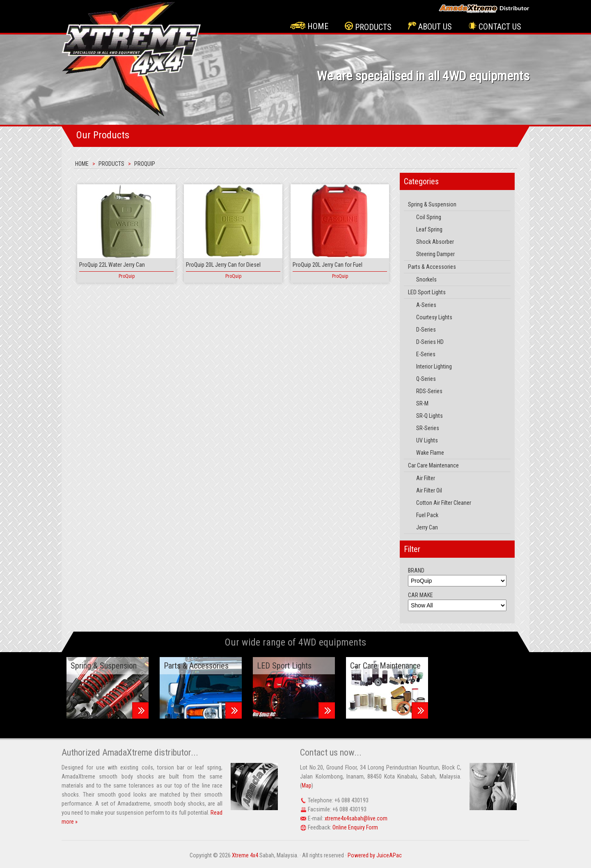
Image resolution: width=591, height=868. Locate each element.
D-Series (426, 330)
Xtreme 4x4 (245, 855)
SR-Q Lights (430, 416)
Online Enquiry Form (355, 827)
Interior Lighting (434, 366)
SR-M (422, 403)
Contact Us (495, 27)
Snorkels (426, 279)
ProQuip (145, 164)
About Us (430, 27)
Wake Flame (430, 453)
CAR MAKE (420, 595)
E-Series (426, 354)
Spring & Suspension (432, 204)
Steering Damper (435, 254)
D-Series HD (430, 342)
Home (309, 26)
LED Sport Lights (427, 292)
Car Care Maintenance (433, 465)
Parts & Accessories (432, 267)
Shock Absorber (435, 242)
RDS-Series (429, 391)
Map (307, 786)
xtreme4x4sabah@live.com (356, 818)
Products (368, 27)
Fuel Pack (427, 515)
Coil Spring (429, 217)
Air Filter (426, 478)
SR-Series (428, 428)
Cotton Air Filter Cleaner (444, 503)
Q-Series (426, 379)
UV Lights (427, 440)
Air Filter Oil (429, 490)
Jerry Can (427, 527)
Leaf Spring (429, 229)
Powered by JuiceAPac (375, 855)
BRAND (416, 570)
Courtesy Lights (434, 317)
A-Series (426, 305)
